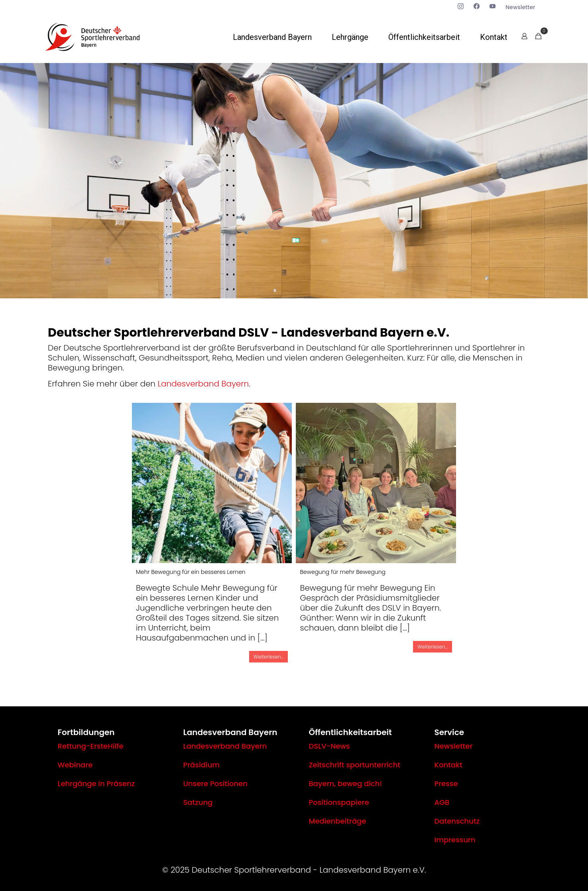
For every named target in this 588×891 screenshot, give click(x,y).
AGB (442, 802)
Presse (446, 784)
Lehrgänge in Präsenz (96, 784)
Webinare (75, 765)
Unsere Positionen (215, 784)
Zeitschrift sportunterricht (355, 765)
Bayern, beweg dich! (346, 784)
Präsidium (202, 765)
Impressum (455, 840)
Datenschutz (457, 821)
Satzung (198, 802)
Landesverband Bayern (203, 384)
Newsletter (454, 746)
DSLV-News (329, 746)
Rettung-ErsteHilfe (91, 746)
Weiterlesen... (269, 657)
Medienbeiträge (338, 821)
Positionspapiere (339, 802)
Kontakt (448, 765)
